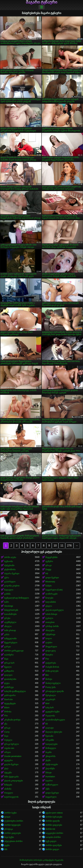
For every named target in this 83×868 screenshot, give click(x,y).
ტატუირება (51, 663)
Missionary (50, 582)
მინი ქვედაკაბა (11, 777)
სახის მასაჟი (51, 614)
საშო (7, 602)
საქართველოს (11, 797)
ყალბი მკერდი (11, 764)
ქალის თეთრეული (55, 610)
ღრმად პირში (52, 626)
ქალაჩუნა (50, 768)
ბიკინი (49, 752)
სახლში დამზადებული (15, 691)
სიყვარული (51, 797)
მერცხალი (51, 695)
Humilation (50, 777)
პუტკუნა (8, 773)
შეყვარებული (11, 643)
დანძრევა (9, 687)
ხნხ (6, 849)
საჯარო (49, 781)
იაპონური (9, 655)
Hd (47, 574)
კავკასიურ (50, 699)
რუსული (8, 740)
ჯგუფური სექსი (52, 712)
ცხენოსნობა (10, 569)
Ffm (6, 716)
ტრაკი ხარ (9, 663)
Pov (47, 659)
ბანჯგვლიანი (10, 639)
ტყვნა (7, 845)
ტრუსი (7, 618)
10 (55, 546)
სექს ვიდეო (51, 841)
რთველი (9, 793)
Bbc (47, 675)
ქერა (7, 578)
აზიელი (8, 626)
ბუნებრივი (50, 634)
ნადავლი (9, 590)
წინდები (8, 785)
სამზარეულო (52, 785)
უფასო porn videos (54, 813)
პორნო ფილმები (54, 845)
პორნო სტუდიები (12, 825)
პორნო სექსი (10, 813)
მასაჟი (49, 773)
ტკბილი (49, 618)
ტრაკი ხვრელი (11, 744)
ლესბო (49, 643)
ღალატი (50, 728)
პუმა (48, 789)
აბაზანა (8, 789)
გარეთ (8, 647)
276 (69, 546)
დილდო (8, 675)
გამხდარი (9, 671)
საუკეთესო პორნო (54, 833)
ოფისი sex (9, 748)
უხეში (48, 760)
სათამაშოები (10, 614)
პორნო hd (50, 829)
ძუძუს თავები (52, 764)
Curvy (7, 732)
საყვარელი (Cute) (54, 590)
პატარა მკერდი (12, 574)
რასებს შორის (52, 667)
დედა (7, 683)
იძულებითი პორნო (13, 841)
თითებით (50, 622)
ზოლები (49, 598)
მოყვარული (51, 647)
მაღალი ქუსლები (54, 732)
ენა (6, 724)
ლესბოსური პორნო (14, 821)
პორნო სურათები (54, 817)
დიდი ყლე (51, 651)
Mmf (47, 704)
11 (62, 546)
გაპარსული (10, 582)
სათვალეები (51, 744)
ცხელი (49, 606)
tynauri (7, 817)
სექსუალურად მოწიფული (17, 598)
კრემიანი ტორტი (12, 720)
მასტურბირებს (11, 610)
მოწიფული (51, 748)
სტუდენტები (10, 704)
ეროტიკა (9, 829)
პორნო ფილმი (53, 821)
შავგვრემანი (51, 557)
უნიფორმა (50, 756)
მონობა (8, 712)
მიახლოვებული (53, 683)
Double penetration (13, 756)
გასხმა (7, 594)
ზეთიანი (49, 736)
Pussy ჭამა (51, 687)
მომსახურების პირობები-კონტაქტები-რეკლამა (41, 860)
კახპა (7, 634)
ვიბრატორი (10, 695)
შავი (6, 659)
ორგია (7, 752)
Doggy (48, 569)
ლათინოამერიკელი (55, 720)
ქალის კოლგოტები (14, 781)
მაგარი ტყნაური (42, 2)
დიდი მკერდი (52, 578)
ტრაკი (49, 565)
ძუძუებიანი (9, 565)
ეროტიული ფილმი (55, 691)
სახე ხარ (50, 708)
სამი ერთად (10, 630)
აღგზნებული (10, 622)
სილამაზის (51, 602)
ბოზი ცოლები (52, 671)
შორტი (49, 679)
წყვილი (8, 667)
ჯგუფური (8, 760)
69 (47, 724)
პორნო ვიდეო (52, 849)
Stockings (9, 606)
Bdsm (7, 708)
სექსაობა (9, 561)
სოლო (49, 639)
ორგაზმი (50, 740)
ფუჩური (49, 561)
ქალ (6, 768)
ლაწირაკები (51, 594)
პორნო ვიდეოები (54, 825)
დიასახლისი (10, 679)
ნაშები (49, 586)
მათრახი (8, 699)
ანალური (50, 630)
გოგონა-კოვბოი (12, 586)
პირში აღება (10, 557)
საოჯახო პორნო (53, 837)
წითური (49, 655)
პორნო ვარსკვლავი (14, 651)
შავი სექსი (9, 837)
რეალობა (50, 716)
